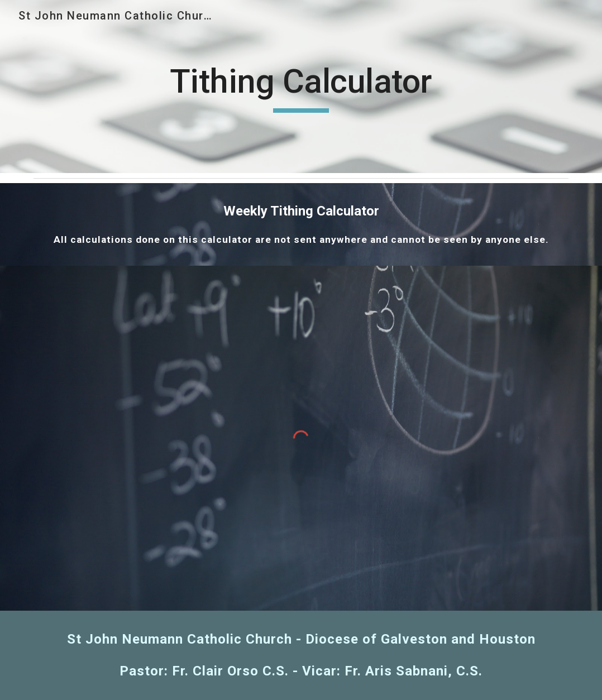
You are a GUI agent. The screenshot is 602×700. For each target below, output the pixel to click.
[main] (301, 87)
